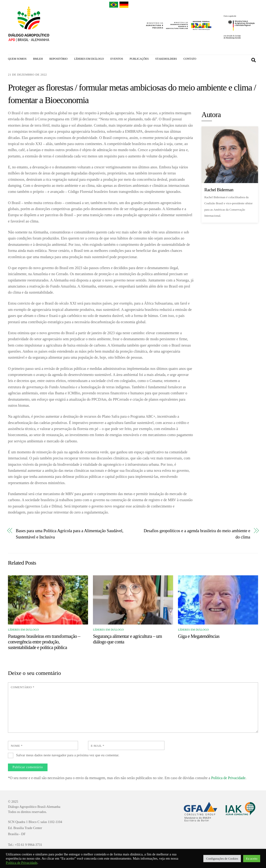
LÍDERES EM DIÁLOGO (89, 59)
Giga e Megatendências (199, 637)
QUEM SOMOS (17, 59)
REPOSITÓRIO (58, 59)
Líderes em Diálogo (23, 630)
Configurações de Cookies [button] (222, 859)
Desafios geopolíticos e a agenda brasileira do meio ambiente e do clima (197, 535)
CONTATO (190, 59)
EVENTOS (117, 59)
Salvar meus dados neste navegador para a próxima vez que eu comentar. (68, 756)
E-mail (98, 746)
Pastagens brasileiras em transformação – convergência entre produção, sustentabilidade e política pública (44, 642)
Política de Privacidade (228, 779)
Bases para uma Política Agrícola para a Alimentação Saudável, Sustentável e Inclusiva (70, 535)
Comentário (22, 688)
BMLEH (38, 59)
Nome (17, 746)
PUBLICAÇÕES (139, 59)
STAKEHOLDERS (166, 59)
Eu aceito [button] (252, 859)
